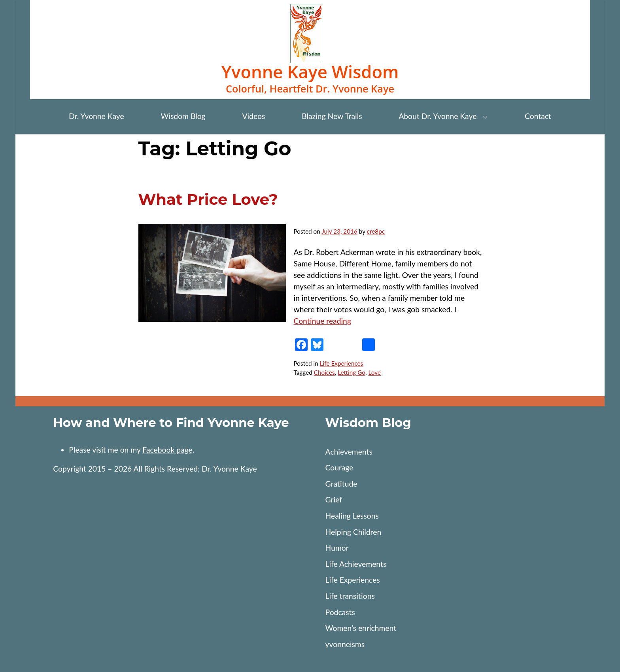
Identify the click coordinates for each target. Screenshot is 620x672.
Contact (538, 116)
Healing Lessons (352, 516)
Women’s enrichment (361, 628)
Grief (334, 499)
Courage (339, 467)
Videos (253, 116)
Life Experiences (342, 363)
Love (374, 372)
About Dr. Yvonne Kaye (438, 116)
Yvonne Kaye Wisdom (310, 72)
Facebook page (167, 450)
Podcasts (340, 612)
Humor (337, 548)
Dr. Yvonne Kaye (96, 116)
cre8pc (376, 231)
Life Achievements (356, 564)
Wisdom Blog (183, 116)
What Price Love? (208, 199)
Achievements (349, 452)
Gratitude (341, 484)
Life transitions (350, 596)
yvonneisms (345, 644)
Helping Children (353, 532)
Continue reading (322, 321)
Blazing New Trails (332, 116)
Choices (324, 372)
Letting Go (352, 372)
